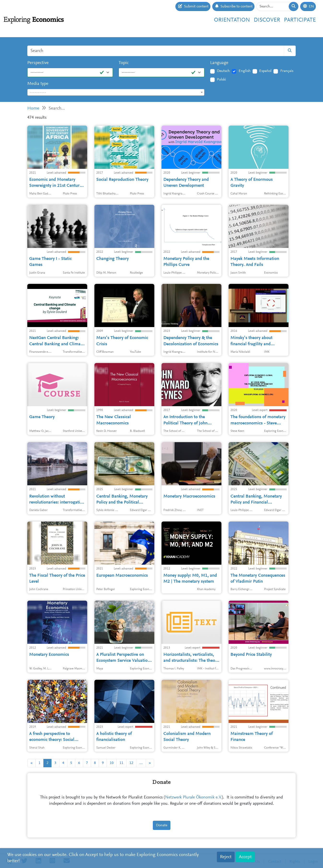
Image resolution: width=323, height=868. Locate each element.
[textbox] (116, 93)
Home (33, 108)
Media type (38, 84)
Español (265, 71)
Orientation (232, 20)
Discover (267, 20)
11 (121, 763)
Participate (300, 20)
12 (131, 763)
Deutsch (223, 71)
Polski (221, 80)
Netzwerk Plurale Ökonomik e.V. (193, 798)
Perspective (38, 63)
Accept (245, 857)
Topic (124, 63)
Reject (226, 857)
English (245, 71)
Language (219, 63)
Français (287, 71)
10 (112, 763)
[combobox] (116, 92)
